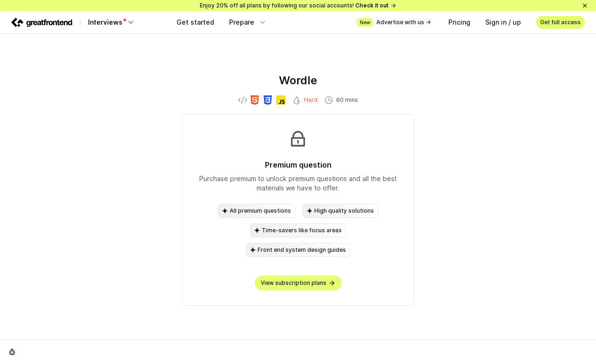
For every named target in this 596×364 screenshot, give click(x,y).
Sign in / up (503, 22)
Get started (195, 22)
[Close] (585, 6)
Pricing (459, 22)
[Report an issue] (12, 352)
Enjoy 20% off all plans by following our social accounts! (298, 5)
